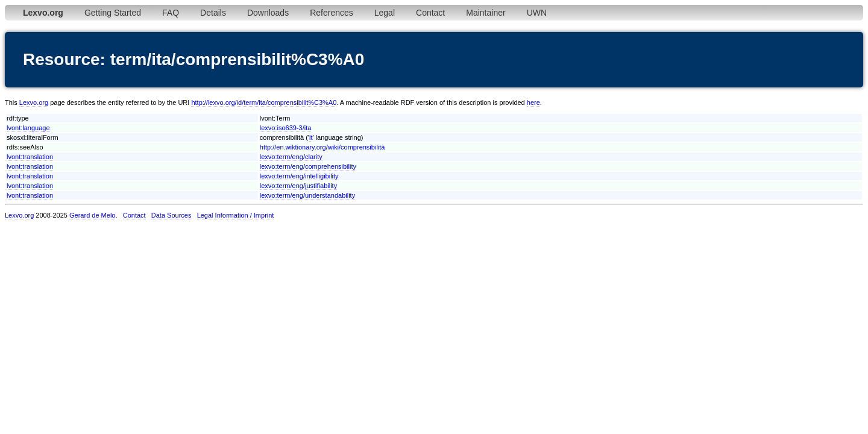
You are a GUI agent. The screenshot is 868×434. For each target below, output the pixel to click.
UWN (537, 13)
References (332, 13)
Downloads (268, 13)
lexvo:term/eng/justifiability (298, 186)
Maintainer (486, 13)
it (311, 137)
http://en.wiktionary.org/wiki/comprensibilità (322, 147)
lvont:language (28, 128)
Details (213, 13)
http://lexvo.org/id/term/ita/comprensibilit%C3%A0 (264, 102)
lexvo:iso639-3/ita (286, 128)
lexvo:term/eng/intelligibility (299, 176)
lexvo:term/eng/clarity (291, 157)
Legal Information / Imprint (236, 215)
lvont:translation (30, 157)
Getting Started (113, 13)
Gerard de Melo (92, 215)
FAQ (171, 13)
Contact (430, 13)
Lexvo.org (34, 102)
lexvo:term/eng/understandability (307, 195)
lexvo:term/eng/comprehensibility (308, 166)
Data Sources (171, 215)
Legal (385, 13)
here (533, 102)
